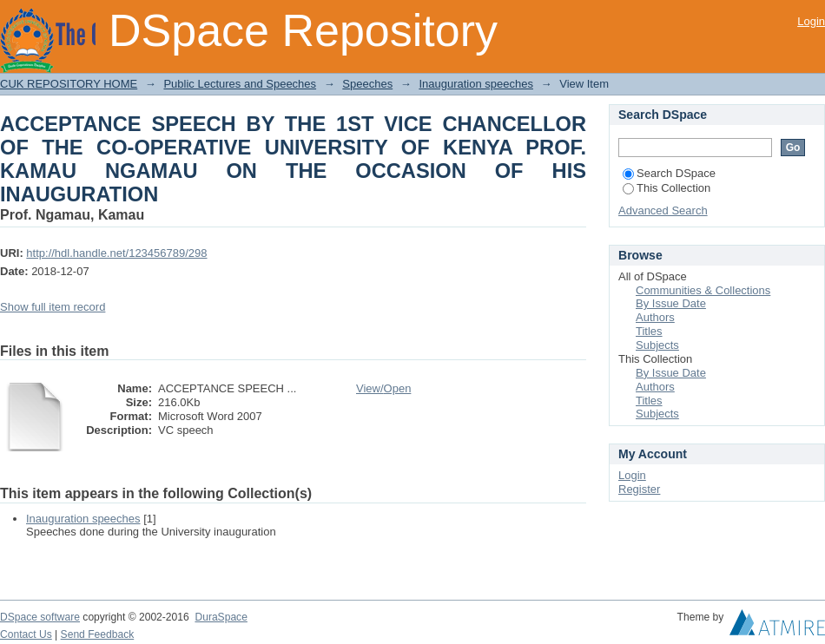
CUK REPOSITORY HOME (69, 84)
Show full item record (53, 307)
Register (639, 489)
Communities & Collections (703, 290)
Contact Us (26, 634)
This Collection (667, 188)
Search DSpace (669, 173)
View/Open (383, 388)
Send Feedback (98, 634)
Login (811, 21)
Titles (649, 331)
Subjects (657, 345)
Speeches (367, 84)
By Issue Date (671, 303)
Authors (655, 317)
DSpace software (40, 617)
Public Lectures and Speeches (240, 84)
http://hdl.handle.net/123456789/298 (116, 253)
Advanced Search (663, 210)
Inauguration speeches (476, 84)
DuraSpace (221, 617)
